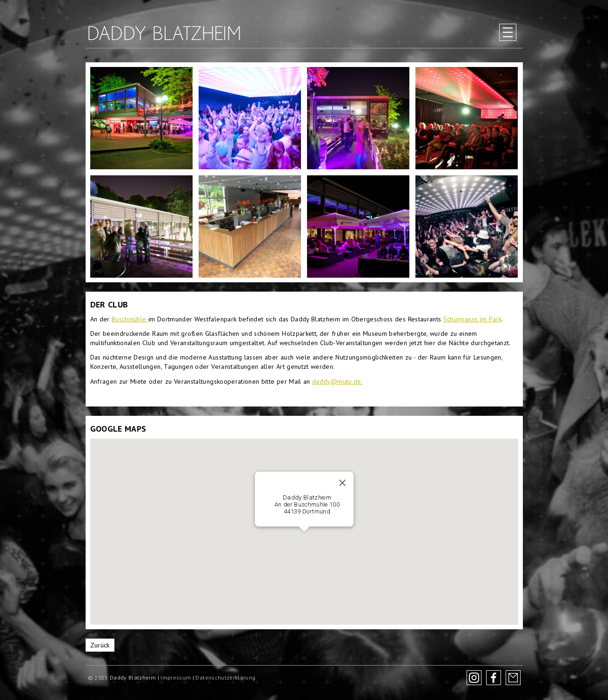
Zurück (100, 645)
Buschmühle (130, 319)
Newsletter (513, 678)
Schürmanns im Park (472, 319)
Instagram (474, 678)
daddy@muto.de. (337, 381)
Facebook (494, 678)
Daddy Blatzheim (164, 33)
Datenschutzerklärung (225, 677)
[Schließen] (342, 483)
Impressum (176, 677)
